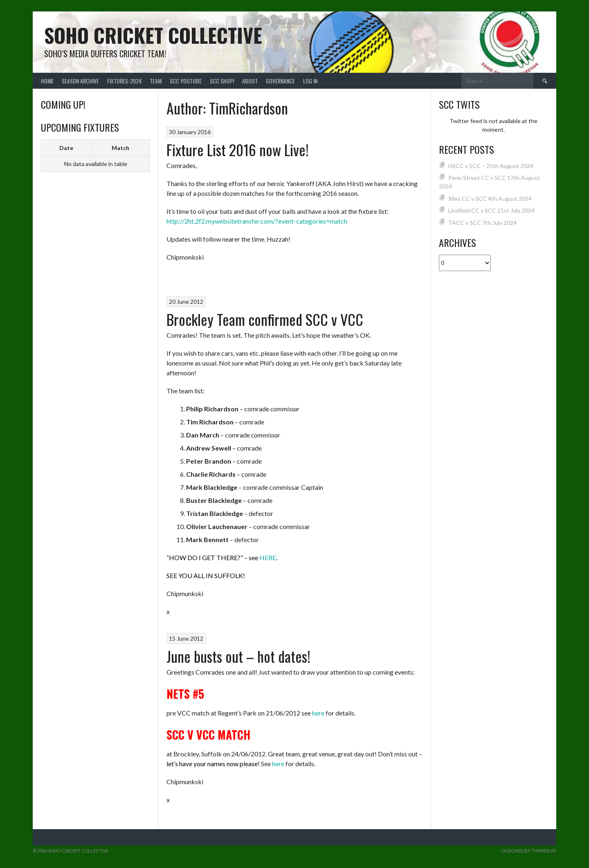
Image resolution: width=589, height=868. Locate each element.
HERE (268, 557)
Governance (280, 81)
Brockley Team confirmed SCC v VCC (265, 319)
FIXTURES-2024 (124, 81)
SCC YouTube (186, 81)
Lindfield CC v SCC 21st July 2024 (491, 210)
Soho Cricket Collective (153, 35)
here (318, 713)
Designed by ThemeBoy (529, 851)
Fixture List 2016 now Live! (238, 149)
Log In (310, 81)
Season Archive (80, 81)
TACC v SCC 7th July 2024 (482, 223)
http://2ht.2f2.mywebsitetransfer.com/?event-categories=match (257, 221)
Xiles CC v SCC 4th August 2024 (490, 198)
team (156, 81)
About (250, 81)
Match (120, 148)
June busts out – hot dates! (238, 656)
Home (47, 81)
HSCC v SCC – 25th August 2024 (491, 166)
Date (66, 148)
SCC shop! (222, 81)
